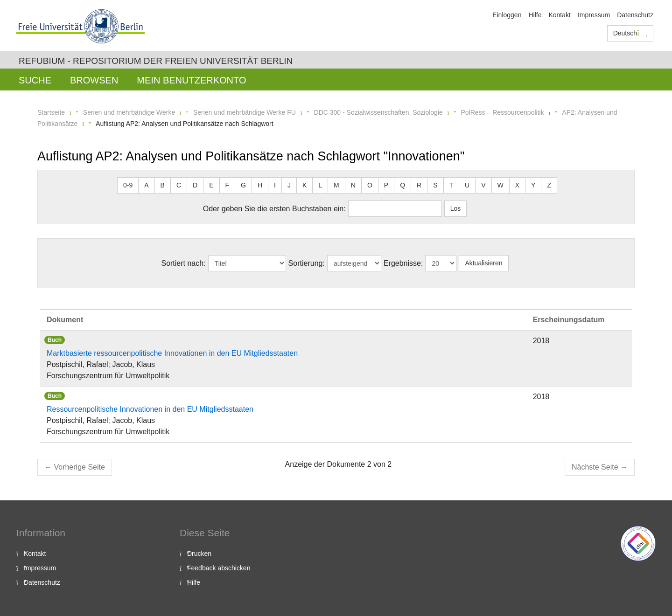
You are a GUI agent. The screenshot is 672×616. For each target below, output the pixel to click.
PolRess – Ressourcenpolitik (502, 112)
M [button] (336, 185)
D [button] (195, 185)
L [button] (320, 185)
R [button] (419, 185)
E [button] (211, 185)
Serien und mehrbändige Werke (129, 112)
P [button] (386, 185)
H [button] (260, 185)
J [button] (289, 185)
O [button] (370, 185)
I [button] (275, 185)
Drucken (199, 554)
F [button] (227, 185)
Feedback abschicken (219, 568)
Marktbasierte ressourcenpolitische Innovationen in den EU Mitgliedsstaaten (172, 353)
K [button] (304, 185)
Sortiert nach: (183, 263)
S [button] (435, 185)
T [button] (451, 185)
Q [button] (402, 185)
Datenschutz (635, 15)
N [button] (353, 185)
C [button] (179, 185)
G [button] (243, 185)
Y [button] (533, 185)
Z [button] (549, 185)
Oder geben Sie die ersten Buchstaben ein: (274, 209)
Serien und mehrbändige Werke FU (245, 112)
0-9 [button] (128, 185)
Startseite (51, 112)
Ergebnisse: (403, 263)
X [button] (517, 185)
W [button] (500, 185)
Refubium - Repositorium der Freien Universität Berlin (156, 61)
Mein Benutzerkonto (191, 80)
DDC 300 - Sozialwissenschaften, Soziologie (378, 112)
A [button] (146, 185)
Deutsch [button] (630, 33)
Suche (35, 80)
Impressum (594, 15)
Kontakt (559, 15)
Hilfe (535, 15)
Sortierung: (307, 263)
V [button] (483, 185)
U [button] (467, 185)
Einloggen (507, 15)
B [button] (163, 185)
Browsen (94, 80)
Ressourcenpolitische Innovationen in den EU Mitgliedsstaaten (150, 409)
